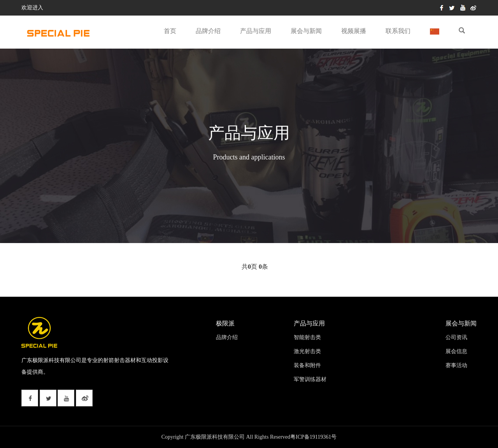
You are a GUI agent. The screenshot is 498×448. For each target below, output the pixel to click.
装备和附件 (307, 365)
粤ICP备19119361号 (313, 437)
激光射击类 (307, 351)
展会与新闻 (306, 31)
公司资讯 (456, 337)
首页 (170, 31)
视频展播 (354, 31)
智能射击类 (307, 337)
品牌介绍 (208, 31)
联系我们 (398, 31)
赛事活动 (456, 365)
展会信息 (456, 351)
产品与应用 (256, 31)
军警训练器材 (310, 379)
